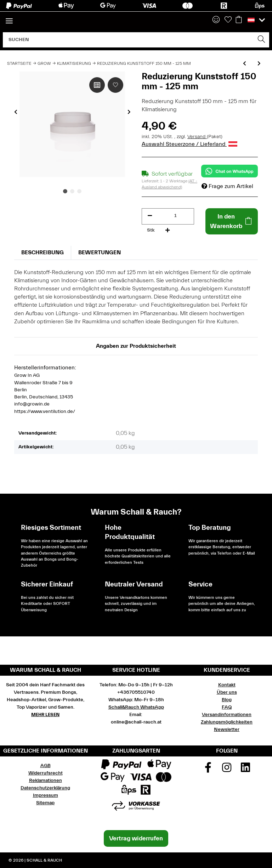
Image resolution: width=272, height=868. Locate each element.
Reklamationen (46, 781)
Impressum (46, 795)
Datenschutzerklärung (45, 788)
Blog (227, 700)
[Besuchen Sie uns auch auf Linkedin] (245, 770)
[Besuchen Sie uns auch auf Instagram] (227, 770)
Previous (16, 112)
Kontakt (227, 685)
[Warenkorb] (239, 20)
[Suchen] (129, 40)
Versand (197, 137)
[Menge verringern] (150, 216)
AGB (46, 766)
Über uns (227, 692)
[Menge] (175, 216)
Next (129, 112)
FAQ (227, 707)
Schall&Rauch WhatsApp (136, 707)
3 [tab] (79, 191)
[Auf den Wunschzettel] (115, 85)
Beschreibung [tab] (42, 253)
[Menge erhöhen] (168, 230)
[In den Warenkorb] (232, 221)
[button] (216, 20)
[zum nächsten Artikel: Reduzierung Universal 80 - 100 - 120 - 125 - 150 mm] (259, 64)
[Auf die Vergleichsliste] (97, 85)
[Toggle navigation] (9, 18)
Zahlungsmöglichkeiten (227, 722)
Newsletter (227, 730)
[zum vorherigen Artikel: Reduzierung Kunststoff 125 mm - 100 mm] (245, 64)
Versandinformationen (227, 715)
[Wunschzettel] (228, 20)
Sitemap (45, 803)
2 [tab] (72, 191)
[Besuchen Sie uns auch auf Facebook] (208, 770)
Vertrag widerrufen (136, 838)
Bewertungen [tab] (100, 253)
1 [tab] (65, 191)
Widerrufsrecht (46, 773)
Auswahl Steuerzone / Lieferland (189, 144)
